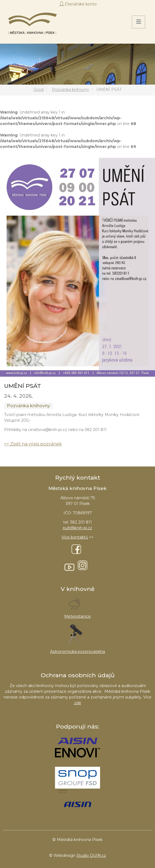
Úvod (38, 90)
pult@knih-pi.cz (77, 528)
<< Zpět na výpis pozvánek (33, 444)
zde (78, 703)
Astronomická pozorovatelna (77, 652)
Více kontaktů (75, 537)
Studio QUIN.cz (91, 855)
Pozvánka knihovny (71, 90)
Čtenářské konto (81, 4)
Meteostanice (77, 616)
